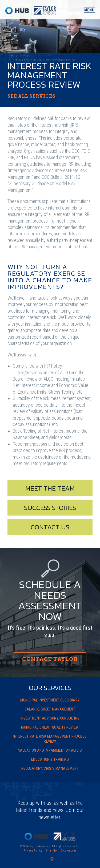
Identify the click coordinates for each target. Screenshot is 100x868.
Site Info (51, 850)
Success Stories (50, 508)
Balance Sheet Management (50, 709)
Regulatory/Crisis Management (50, 768)
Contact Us (50, 527)
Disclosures (69, 850)
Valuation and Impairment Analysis (50, 750)
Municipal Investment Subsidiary (50, 700)
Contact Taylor (50, 659)
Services (25, 56)
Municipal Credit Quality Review (50, 727)
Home (11, 56)
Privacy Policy (33, 850)
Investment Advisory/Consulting (50, 718)
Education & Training (50, 759)
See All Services (31, 96)
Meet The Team (50, 488)
